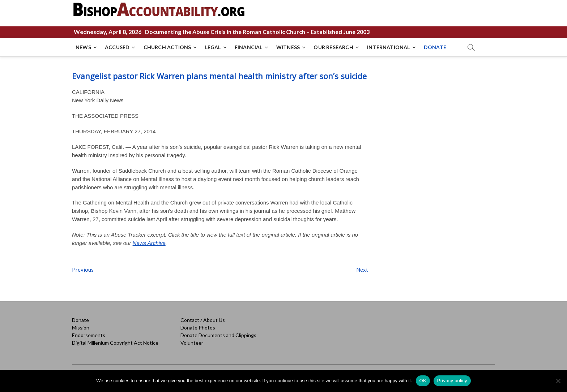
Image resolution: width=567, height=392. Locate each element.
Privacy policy (452, 381)
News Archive (149, 243)
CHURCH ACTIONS (167, 47)
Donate (80, 320)
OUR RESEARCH (333, 47)
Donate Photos (198, 328)
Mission (81, 328)
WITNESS (288, 47)
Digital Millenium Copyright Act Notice (115, 343)
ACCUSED (117, 47)
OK (423, 381)
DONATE (435, 47)
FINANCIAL (249, 47)
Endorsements (89, 335)
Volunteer (192, 343)
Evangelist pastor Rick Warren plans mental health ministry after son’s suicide (219, 76)
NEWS (83, 47)
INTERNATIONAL (389, 47)
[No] (558, 381)
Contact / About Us (203, 320)
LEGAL (213, 47)
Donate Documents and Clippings (218, 335)
